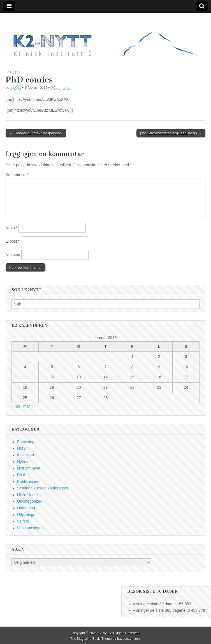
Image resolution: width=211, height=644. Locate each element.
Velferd (23, 521)
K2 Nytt (103, 633)
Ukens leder (28, 495)
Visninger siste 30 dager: (155, 604)
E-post (13, 241)
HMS (21, 448)
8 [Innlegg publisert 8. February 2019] (132, 367)
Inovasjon (25, 455)
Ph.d (21, 475)
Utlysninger (27, 515)
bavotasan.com (128, 639)
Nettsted (13, 255)
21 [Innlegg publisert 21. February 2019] (106, 387)
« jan (16, 406)
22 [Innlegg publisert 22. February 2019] (132, 387)
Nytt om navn (29, 468)
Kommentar (17, 174)
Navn (11, 228)
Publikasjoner (29, 482)
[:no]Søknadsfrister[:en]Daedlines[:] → (171, 133)
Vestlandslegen (30, 528)
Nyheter (13, 72)
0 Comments (60, 87)
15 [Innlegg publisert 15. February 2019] (132, 377)
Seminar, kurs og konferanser (43, 488)
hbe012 (16, 87)
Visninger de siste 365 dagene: (160, 610)
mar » (28, 406)
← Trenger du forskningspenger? (36, 133)
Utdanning (26, 508)
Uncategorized (30, 501)
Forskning (26, 442)
